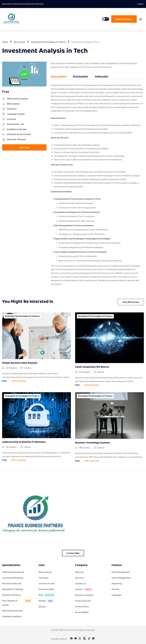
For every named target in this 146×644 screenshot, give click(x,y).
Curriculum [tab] (80, 76)
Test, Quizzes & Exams (18, 603)
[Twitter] (84, 639)
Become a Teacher (84, 595)
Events (42, 607)
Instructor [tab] (102, 76)
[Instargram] (80, 639)
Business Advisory (11, 595)
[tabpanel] (97, 187)
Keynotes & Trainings (13, 589)
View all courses (131, 302)
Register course (124, 19)
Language (117, 595)
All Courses (20, 42)
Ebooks (47, 601)
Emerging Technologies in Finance (48, 42)
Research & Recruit (12, 584)
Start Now (24, 147)
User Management (121, 572)
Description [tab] (59, 76)
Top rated (43, 578)
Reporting (117, 584)
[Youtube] (76, 639)
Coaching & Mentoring (13, 572)
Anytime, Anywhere (12, 616)
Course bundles (46, 589)
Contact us (80, 584)
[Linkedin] (93, 639)
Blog (47, 595)
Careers (84, 590)
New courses (45, 572)
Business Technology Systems (93, 443)
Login (140, 4)
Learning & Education (13, 578)
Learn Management (121, 578)
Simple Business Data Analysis (20, 363)
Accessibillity (82, 612)
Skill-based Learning (12, 611)
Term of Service (83, 601)
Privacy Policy (82, 607)
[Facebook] (71, 639)
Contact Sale (73, 553)
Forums (115, 589)
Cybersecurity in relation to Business (24, 442)
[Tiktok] (89, 639)
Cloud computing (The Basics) (92, 367)
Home (5, 42)
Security (79, 578)
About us (80, 572)
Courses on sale (47, 584)
